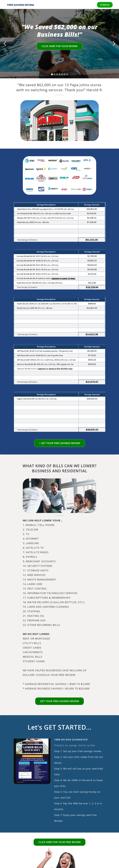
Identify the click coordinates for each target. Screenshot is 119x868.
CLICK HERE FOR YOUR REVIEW (60, 46)
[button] (5, 44)
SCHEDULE (105, 5)
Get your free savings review (59, 702)
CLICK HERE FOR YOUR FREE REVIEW (59, 843)
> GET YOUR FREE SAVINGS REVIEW (59, 443)
